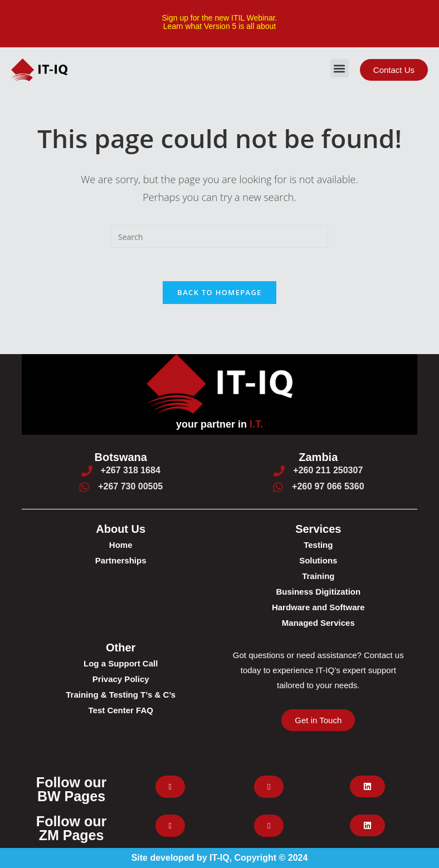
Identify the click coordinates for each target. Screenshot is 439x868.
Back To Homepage (219, 292)
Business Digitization (318, 592)
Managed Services (318, 623)
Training (318, 576)
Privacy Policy (121, 679)
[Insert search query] (219, 237)
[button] (340, 68)
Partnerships (121, 560)
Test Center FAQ (120, 710)
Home (121, 545)
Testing (318, 545)
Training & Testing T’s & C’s (121, 695)
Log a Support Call (121, 663)
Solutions (318, 560)
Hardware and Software (318, 607)
